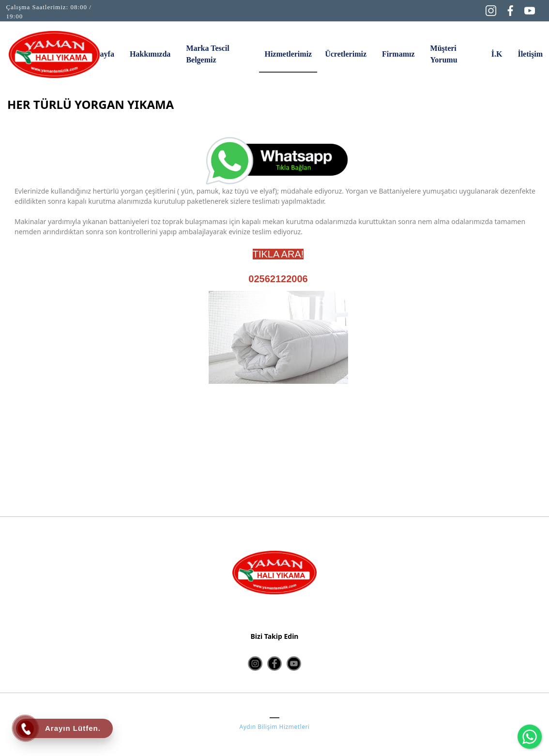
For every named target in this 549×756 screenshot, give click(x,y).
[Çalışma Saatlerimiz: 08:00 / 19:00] (55, 12)
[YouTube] (530, 10)
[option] (278, 399)
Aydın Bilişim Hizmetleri (275, 727)
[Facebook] (510, 10)
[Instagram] (491, 10)
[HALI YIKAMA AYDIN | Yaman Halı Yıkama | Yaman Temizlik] (54, 54)
